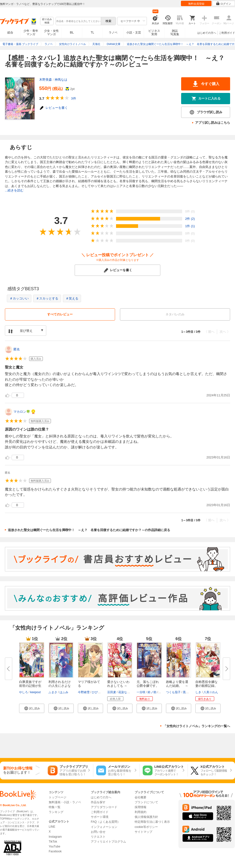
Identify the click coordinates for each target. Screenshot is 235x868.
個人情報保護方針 (146, 817)
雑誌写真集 (175, 33)
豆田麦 (112, 692)
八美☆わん (211, 692)
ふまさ (53, 692)
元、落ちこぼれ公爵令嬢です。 (148, 684)
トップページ (58, 797)
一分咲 (141, 692)
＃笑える (72, 298)
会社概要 (141, 797)
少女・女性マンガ (51, 33)
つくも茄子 (173, 692)
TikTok (53, 842)
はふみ (64, 692)
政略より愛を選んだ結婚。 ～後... (177, 686)
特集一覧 (55, 807)
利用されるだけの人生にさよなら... (60, 686)
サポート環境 (100, 817)
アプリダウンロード (104, 807)
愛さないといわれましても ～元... (118, 686)
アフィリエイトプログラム (108, 842)
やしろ (23, 692)
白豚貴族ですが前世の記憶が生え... (30, 686)
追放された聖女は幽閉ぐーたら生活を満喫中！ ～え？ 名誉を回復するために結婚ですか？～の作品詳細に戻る (89, 530)
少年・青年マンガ (31, 33)
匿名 (17, 349)
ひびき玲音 (99, 692)
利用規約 (141, 812)
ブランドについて (146, 802)
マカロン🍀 (22, 412)
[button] (32, 708)
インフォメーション (104, 827)
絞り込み (47, 21)
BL (72, 32)
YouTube (54, 846)
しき (198, 692)
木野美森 (46, 80)
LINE (52, 827)
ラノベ (113, 33)
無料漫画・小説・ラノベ (65, 802)
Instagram (55, 837)
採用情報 (141, 807)
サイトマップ (143, 832)
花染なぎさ (126, 692)
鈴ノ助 (152, 692)
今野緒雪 (84, 692)
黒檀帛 (187, 692)
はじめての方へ (207, 33)
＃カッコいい (19, 298)
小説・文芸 (134, 33)
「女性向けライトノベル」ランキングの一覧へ (197, 726)
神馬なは (61, 80)
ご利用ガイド (227, 33)
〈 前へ (209, 332)
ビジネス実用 (154, 33)
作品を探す (98, 802)
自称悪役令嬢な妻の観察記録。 (206, 684)
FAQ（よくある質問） (106, 822)
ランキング (56, 812)
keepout (35, 692)
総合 (10, 33)
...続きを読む (14, 190)
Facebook (55, 851)
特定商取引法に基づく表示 (152, 822)
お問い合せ (98, 832)
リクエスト (98, 837)
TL (92, 33)
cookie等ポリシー (146, 827)
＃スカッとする (47, 298)
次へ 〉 (225, 332)
